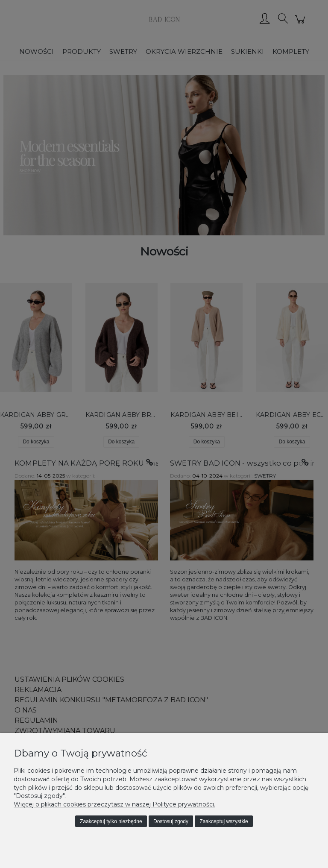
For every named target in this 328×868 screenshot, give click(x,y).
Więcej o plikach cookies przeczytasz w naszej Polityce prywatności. (114, 804)
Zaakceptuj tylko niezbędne (111, 821)
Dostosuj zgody (171, 821)
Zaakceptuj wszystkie (224, 821)
